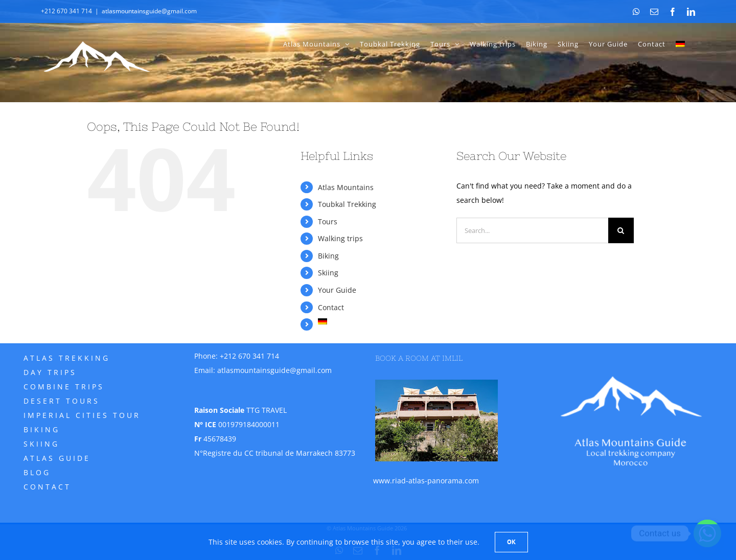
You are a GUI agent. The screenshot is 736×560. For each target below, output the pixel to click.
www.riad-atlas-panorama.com (426, 481)
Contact (331, 307)
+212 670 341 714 (249, 356)
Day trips (50, 372)
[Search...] (532, 230)
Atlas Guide (57, 458)
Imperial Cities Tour (82, 415)
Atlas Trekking (67, 358)
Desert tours (62, 401)
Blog (37, 472)
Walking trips (340, 238)
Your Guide (337, 290)
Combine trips (64, 387)
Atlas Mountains (346, 187)
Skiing (328, 273)
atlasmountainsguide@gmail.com (149, 11)
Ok (511, 542)
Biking (328, 256)
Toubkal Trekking (347, 204)
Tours (328, 221)
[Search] (621, 230)
